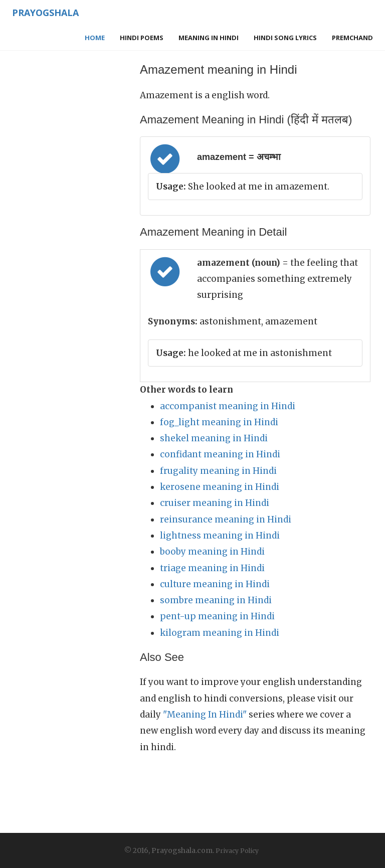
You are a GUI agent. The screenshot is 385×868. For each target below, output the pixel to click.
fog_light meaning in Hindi (219, 422)
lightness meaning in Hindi (220, 536)
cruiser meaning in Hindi (215, 503)
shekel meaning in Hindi (214, 438)
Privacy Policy (237, 851)
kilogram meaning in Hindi (220, 633)
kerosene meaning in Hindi (220, 487)
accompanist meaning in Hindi (228, 406)
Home (95, 38)
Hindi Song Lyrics (285, 38)
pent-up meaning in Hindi (217, 616)
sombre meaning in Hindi (216, 600)
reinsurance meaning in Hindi (226, 519)
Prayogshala (45, 13)
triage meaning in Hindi (212, 568)
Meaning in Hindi (209, 38)
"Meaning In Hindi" (205, 715)
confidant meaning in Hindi (220, 454)
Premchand (352, 38)
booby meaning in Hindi (212, 552)
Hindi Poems (142, 38)
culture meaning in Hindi (215, 584)
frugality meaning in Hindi (218, 471)
